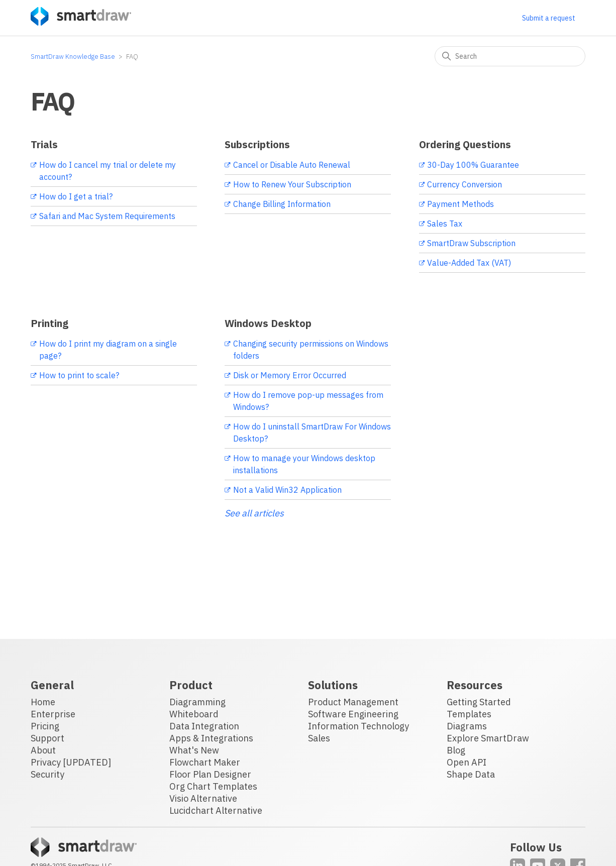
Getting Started (479, 702)
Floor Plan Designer (210, 774)
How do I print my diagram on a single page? (108, 350)
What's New (194, 750)
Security (47, 774)
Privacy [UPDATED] (71, 762)
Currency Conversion (465, 184)
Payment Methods (460, 204)
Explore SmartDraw (488, 738)
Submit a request (549, 18)
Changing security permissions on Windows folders (311, 350)
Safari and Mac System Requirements (107, 216)
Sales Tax (445, 224)
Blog (456, 750)
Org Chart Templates (213, 786)
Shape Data (471, 774)
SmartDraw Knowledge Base (73, 57)
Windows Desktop (268, 323)
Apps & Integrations (211, 738)
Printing (49, 323)
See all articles (254, 513)
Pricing (45, 726)
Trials (44, 144)
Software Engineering (353, 714)
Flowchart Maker (205, 762)
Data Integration (204, 726)
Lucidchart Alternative (216, 810)
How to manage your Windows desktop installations (304, 464)
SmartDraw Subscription (471, 243)
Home (43, 702)
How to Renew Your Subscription (292, 184)
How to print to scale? (79, 375)
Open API (467, 762)
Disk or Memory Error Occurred (290, 375)
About (43, 750)
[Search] (510, 56)
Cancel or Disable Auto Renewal (292, 165)
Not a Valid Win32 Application (287, 490)
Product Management (353, 702)
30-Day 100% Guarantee (473, 165)
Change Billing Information (282, 204)
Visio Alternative (203, 798)
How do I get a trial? (76, 196)
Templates (469, 714)
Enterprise (53, 714)
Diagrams (467, 726)
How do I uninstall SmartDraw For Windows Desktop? (312, 432)
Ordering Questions (465, 144)
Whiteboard (194, 714)
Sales (319, 738)
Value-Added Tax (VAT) (469, 263)
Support (47, 738)
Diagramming (197, 702)
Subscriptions (257, 144)
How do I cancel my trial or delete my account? (108, 171)
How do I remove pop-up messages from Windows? (308, 401)
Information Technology (358, 726)
